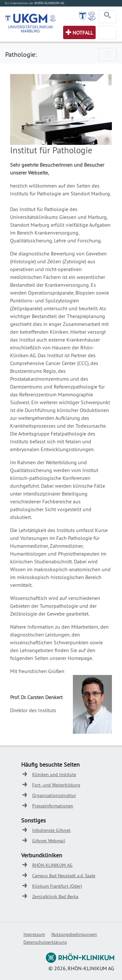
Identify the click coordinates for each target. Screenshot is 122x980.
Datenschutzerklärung (45, 942)
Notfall (83, 33)
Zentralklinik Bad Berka (55, 896)
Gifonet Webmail (49, 841)
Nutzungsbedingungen (74, 934)
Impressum (34, 934)
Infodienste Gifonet (51, 830)
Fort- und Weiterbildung (56, 785)
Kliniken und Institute (54, 774)
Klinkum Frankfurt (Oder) (57, 886)
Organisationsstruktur (54, 795)
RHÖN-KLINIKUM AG (52, 865)
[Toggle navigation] (107, 17)
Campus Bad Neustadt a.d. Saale (64, 876)
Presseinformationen (53, 806)
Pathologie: (21, 54)
